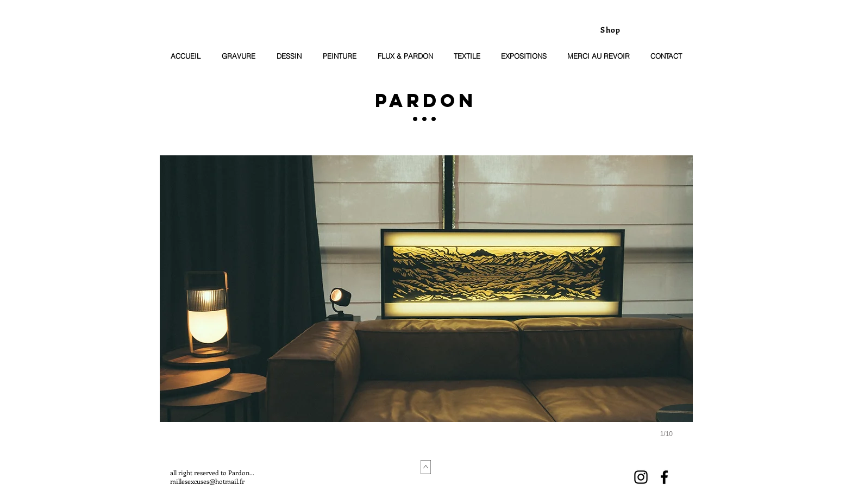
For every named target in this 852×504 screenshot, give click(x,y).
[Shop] (612, 30)
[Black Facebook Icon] (664, 477)
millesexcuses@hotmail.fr (207, 481)
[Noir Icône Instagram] (641, 477)
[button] (426, 308)
